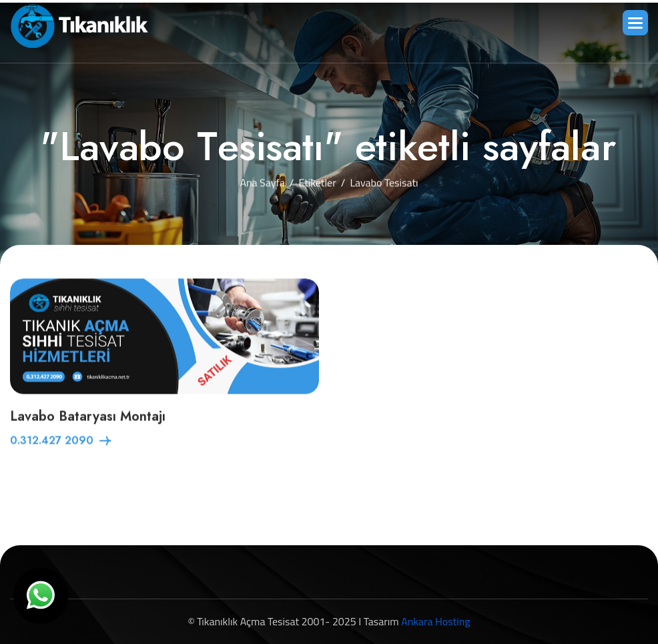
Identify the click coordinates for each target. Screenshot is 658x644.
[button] (635, 23)
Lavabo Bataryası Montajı (88, 417)
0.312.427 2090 (52, 441)
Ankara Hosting (435, 621)
